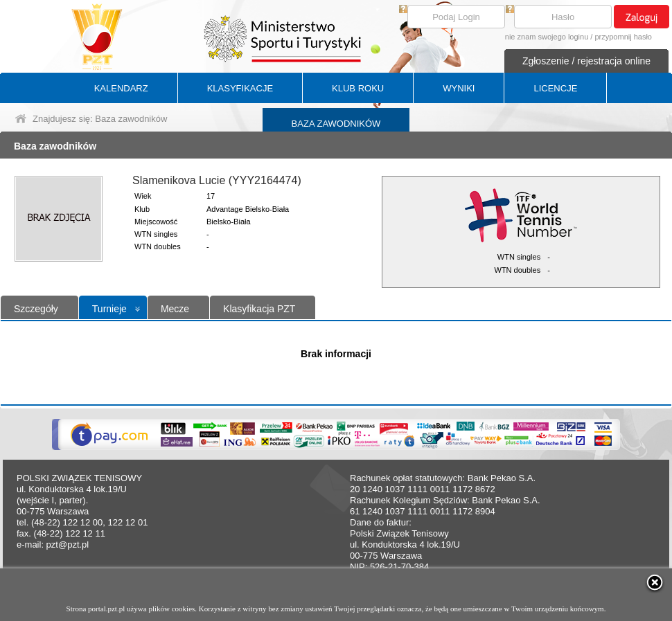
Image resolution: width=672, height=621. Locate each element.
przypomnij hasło (623, 37)
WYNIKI (459, 88)
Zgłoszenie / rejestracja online (586, 61)
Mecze (175, 309)
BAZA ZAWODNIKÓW (336, 124)
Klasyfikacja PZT (259, 309)
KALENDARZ (121, 88)
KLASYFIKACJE (240, 88)
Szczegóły (36, 309)
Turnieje (109, 309)
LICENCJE (555, 88)
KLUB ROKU (358, 88)
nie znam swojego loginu (547, 37)
